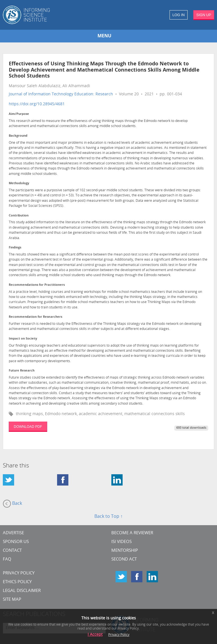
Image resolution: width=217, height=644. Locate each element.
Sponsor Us (16, 542)
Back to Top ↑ (108, 517)
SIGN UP (204, 15)
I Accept (95, 635)
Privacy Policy (19, 573)
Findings (15, 248)
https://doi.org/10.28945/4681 (37, 104)
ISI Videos (121, 542)
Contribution (19, 216)
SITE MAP (12, 600)
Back (12, 504)
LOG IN (178, 15)
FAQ (7, 560)
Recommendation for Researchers (35, 317)
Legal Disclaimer (22, 591)
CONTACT (12, 551)
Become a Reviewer (132, 533)
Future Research (22, 371)
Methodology (19, 183)
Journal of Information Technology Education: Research (61, 94)
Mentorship (125, 551)
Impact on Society (23, 339)
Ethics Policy (17, 582)
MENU (104, 36)
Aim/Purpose (19, 114)
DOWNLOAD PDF (28, 427)
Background (18, 136)
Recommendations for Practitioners (37, 285)
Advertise (13, 533)
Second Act (124, 560)
